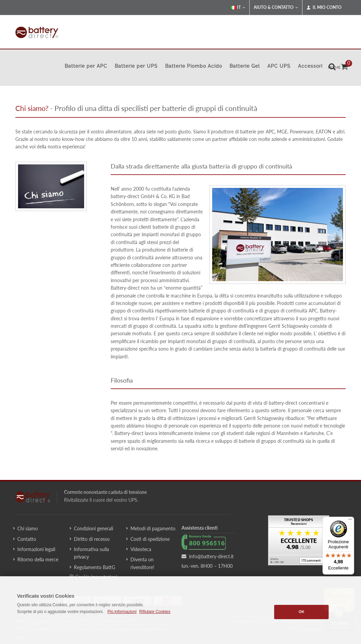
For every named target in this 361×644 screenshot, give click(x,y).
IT (238, 7)
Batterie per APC (86, 66)
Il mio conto (324, 7)
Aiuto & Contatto (276, 7)
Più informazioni (122, 612)
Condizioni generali (93, 528)
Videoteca (141, 549)
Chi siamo (28, 528)
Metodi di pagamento (153, 528)
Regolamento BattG (95, 567)
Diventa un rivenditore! (142, 563)
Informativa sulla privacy (91, 553)
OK (302, 612)
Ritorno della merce (38, 559)
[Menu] (350, 521)
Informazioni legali (36, 549)
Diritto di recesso (92, 539)
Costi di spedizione (150, 539)
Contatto (27, 539)
